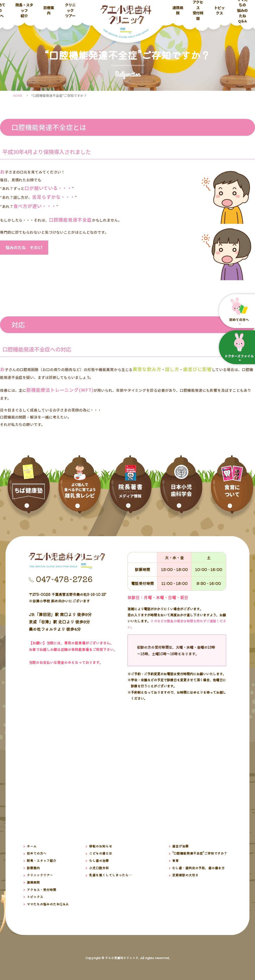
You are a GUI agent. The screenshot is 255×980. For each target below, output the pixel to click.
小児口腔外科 (99, 868)
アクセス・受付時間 (42, 890)
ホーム (32, 846)
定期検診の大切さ (185, 875)
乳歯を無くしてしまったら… (110, 875)
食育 (175, 861)
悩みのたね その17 (24, 247)
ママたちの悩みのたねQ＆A (242, 10)
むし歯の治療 (99, 861)
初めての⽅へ (239, 309)
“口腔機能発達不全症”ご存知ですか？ (200, 853)
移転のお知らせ (101, 846)
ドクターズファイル (239, 346)
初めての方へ (37, 853)
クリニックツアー (70, 10)
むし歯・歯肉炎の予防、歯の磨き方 (198, 868)
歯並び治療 (180, 846)
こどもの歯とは (101, 853)
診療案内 (49, 10)
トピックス (219, 10)
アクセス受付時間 (198, 10)
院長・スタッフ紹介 (24, 10)
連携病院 (178, 10)
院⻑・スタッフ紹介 (42, 861)
